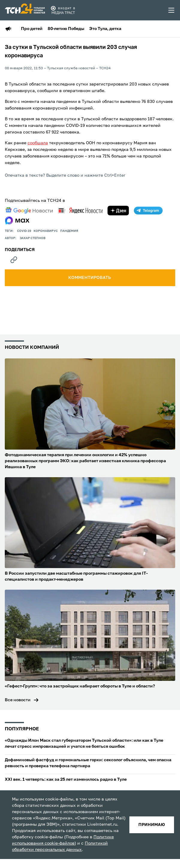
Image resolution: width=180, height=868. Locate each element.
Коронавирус (46, 231)
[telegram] (148, 211)
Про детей (32, 29)
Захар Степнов (33, 238)
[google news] (29, 211)
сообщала (38, 143)
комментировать (90, 278)
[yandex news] (80, 210)
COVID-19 (24, 231)
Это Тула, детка (105, 29)
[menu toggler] (172, 10)
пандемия (69, 231)
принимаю (152, 825)
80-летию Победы (66, 29)
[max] (17, 220)
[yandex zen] (118, 211)
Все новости (18, 700)
